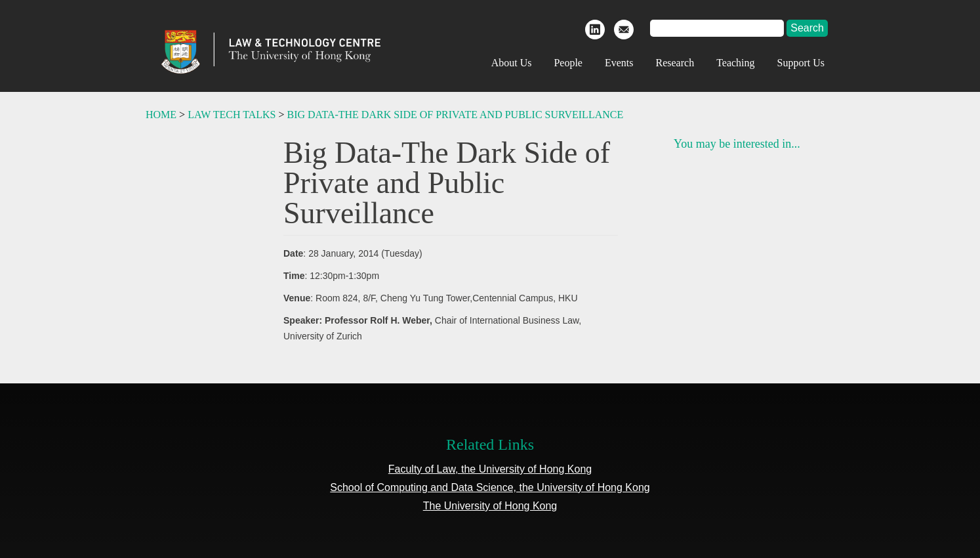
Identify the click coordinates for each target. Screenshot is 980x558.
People (568, 63)
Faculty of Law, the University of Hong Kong (490, 469)
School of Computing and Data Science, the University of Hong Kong (490, 487)
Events (619, 63)
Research (675, 63)
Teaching (735, 63)
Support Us (801, 63)
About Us (512, 63)
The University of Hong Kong (490, 506)
